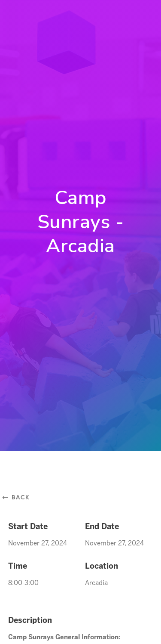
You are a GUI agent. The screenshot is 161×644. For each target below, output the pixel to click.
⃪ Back (19, 497)
